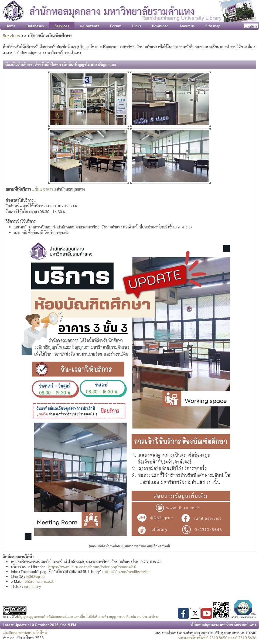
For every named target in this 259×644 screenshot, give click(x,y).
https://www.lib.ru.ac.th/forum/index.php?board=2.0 (92, 567)
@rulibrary (32, 586)
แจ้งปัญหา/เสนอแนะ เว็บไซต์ (25, 633)
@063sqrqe (35, 576)
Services (11, 35)
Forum (116, 26)
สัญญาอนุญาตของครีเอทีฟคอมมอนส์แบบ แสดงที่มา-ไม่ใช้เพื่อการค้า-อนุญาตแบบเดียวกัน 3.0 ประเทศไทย (88, 616)
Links (137, 26)
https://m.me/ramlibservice (127, 571)
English (251, 26)
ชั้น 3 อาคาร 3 (45, 189)
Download (160, 26)
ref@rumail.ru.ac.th (40, 581)
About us (187, 26)
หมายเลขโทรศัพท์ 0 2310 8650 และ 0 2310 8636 (217, 638)
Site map (213, 26)
